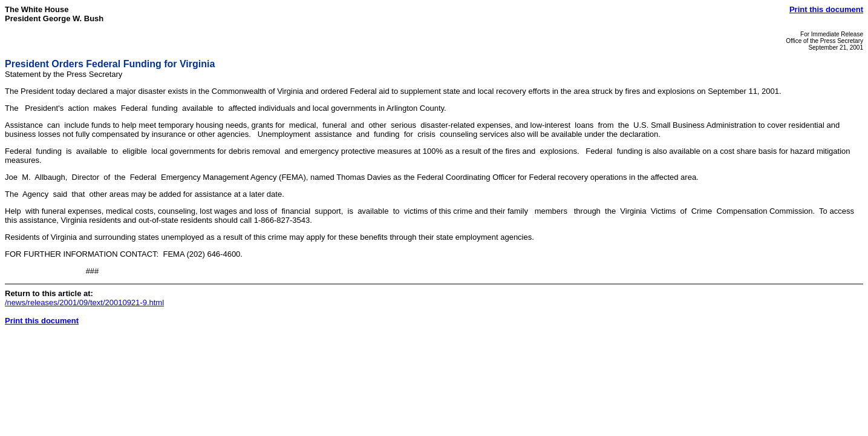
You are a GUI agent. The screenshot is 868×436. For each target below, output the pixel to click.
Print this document (826, 9)
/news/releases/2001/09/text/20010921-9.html (84, 302)
